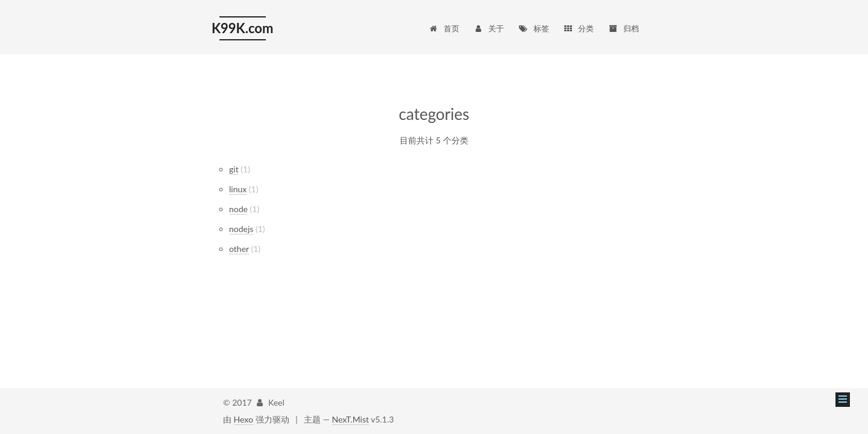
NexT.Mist (351, 419)
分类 (578, 28)
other (239, 249)
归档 (624, 28)
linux (238, 189)
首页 (443, 28)
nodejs (241, 229)
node (238, 209)
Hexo (244, 419)
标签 (534, 28)
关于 (489, 28)
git (234, 169)
